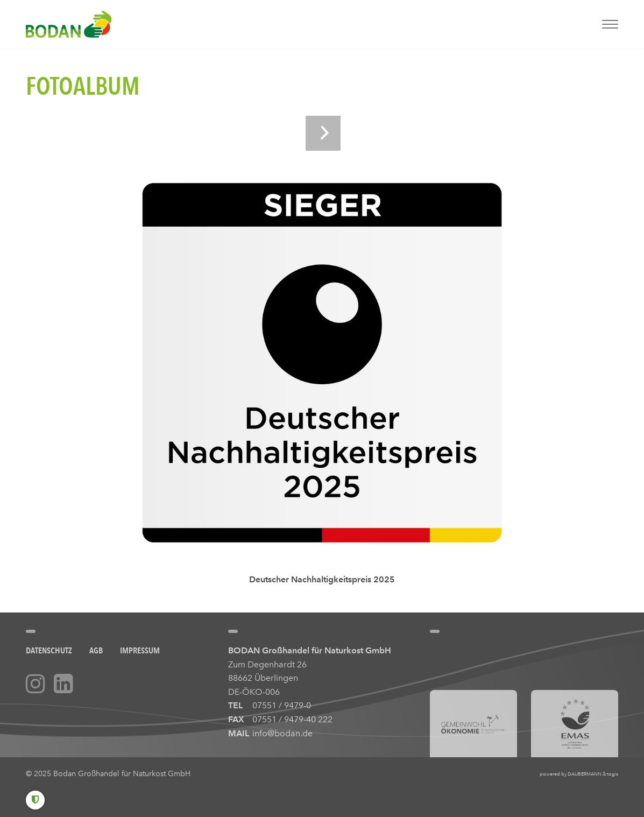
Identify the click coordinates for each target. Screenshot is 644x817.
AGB (96, 650)
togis (613, 774)
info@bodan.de (282, 733)
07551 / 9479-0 (282, 705)
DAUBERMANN (585, 774)
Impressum (140, 650)
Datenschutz (49, 650)
